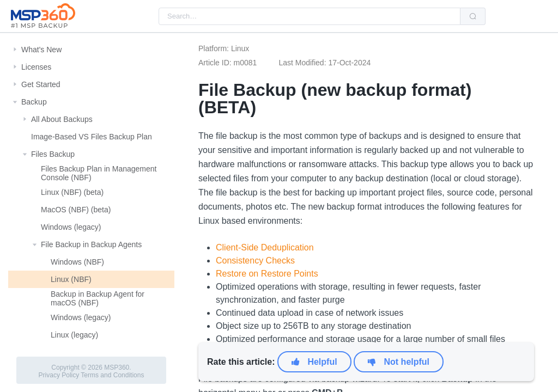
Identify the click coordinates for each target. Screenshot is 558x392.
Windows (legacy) (71, 227)
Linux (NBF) (71, 279)
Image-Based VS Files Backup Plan (92, 137)
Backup (34, 102)
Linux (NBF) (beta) (72, 192)
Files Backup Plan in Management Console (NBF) (99, 173)
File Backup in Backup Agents (91, 244)
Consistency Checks (255, 261)
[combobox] (310, 16)
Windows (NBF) (77, 262)
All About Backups (62, 119)
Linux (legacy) (74, 335)
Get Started (41, 84)
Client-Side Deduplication (265, 247)
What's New (41, 50)
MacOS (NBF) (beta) (76, 210)
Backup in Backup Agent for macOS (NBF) (98, 298)
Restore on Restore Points (267, 274)
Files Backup (53, 154)
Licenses (36, 67)
